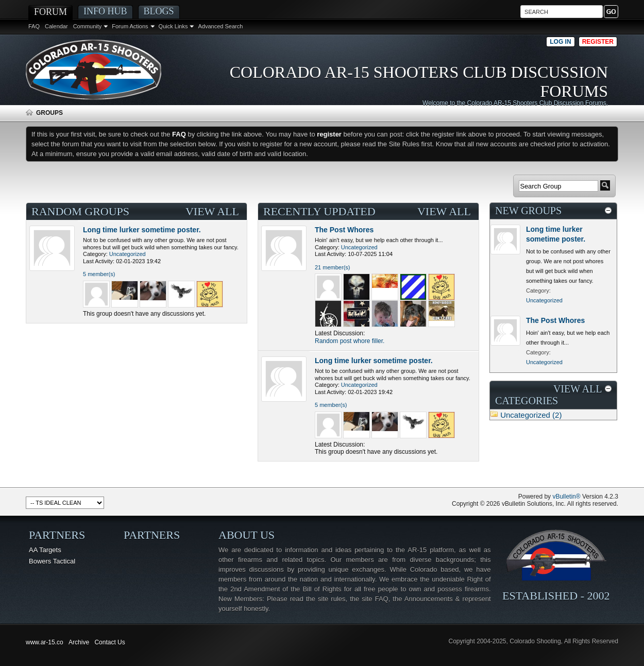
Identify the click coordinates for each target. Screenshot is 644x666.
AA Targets (45, 550)
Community (88, 26)
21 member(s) (332, 267)
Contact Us (109, 642)
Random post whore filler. (350, 341)
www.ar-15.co (45, 642)
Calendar (56, 26)
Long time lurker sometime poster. (142, 230)
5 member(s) (99, 274)
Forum (50, 12)
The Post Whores (344, 230)
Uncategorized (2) (531, 415)
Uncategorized (128, 254)
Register (598, 42)
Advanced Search (220, 26)
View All (212, 211)
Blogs (159, 11)
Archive (79, 642)
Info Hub (105, 11)
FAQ (34, 26)
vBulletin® (566, 497)
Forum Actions (130, 26)
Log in (560, 42)
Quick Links (173, 26)
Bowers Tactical (52, 561)
